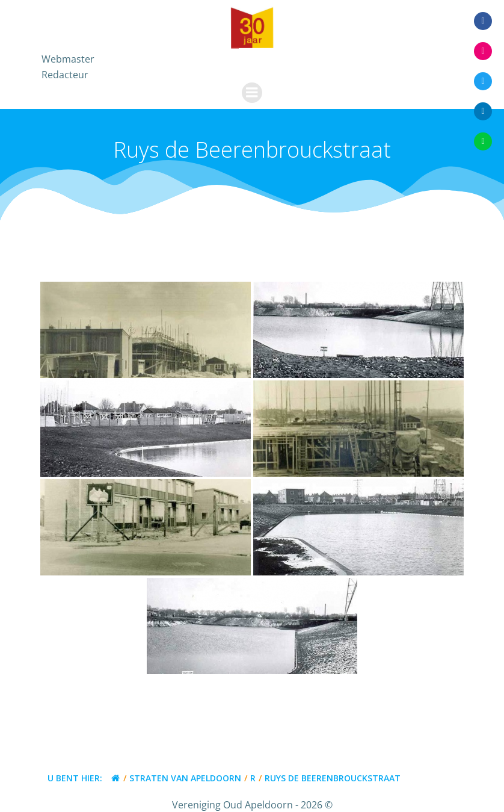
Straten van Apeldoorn (185, 778)
